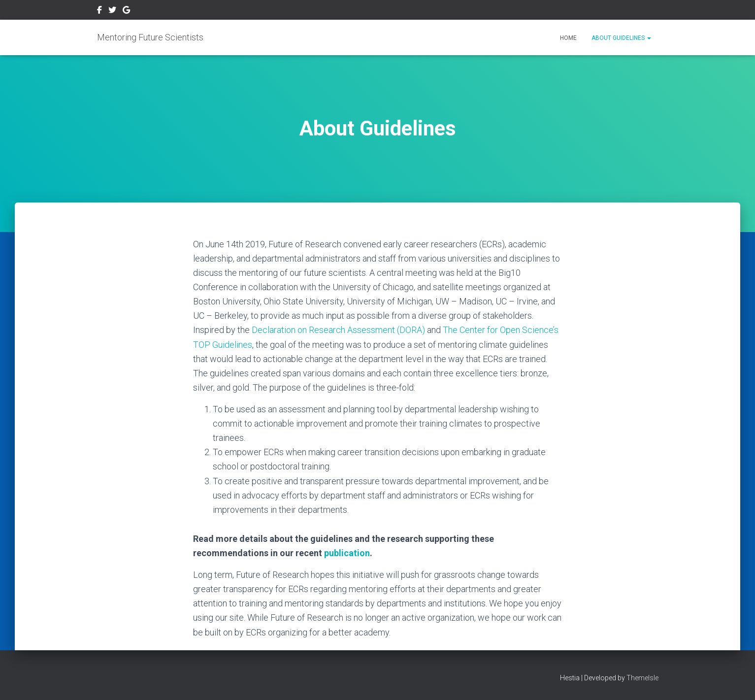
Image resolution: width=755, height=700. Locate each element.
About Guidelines (621, 38)
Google (126, 11)
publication (347, 553)
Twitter (112, 11)
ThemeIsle (642, 678)
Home (568, 38)
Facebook (99, 11)
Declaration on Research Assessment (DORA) (338, 330)
